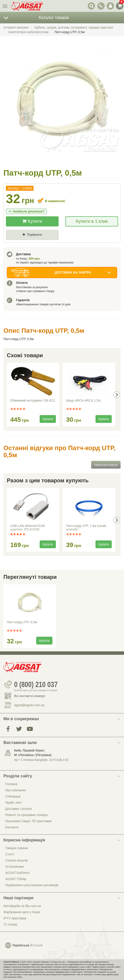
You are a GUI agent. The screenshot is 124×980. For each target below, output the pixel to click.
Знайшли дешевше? (26, 211)
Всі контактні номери (30, 696)
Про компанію (15, 790)
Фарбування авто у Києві (22, 912)
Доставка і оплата (18, 809)
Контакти (12, 827)
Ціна (13, 242)
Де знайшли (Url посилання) (56, 242)
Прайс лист (14, 803)
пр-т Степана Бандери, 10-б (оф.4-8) (41, 760)
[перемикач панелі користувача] (110, 6)
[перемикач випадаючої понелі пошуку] (92, 6)
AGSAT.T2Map (16, 879)
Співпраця (13, 796)
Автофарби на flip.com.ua (22, 906)
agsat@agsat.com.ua (29, 705)
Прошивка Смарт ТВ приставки (28, 821)
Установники (14, 867)
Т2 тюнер (10, 924)
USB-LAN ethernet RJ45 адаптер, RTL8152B (28, 528)
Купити (32, 221)
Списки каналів (17, 860)
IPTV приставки (15, 918)
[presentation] (117, 395)
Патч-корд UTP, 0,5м (22, 622)
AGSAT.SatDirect (17, 873)
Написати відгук (106, 465)
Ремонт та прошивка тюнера (26, 815)
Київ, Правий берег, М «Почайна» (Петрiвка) (33, 753)
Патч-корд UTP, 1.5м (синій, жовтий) (87, 528)
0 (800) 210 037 (36, 685)
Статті (10, 854)
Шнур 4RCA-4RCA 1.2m (84, 400)
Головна (11, 784)
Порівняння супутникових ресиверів (32, 885)
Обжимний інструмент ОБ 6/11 (33, 400)
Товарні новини (17, 848)
